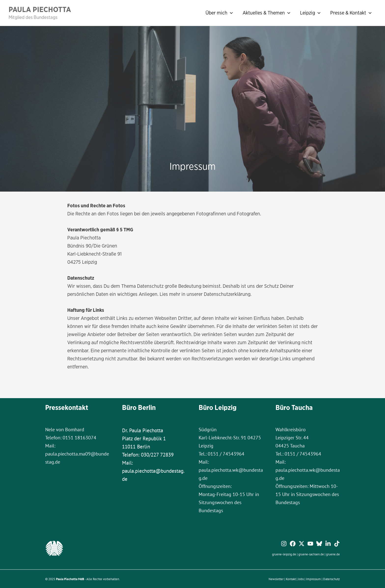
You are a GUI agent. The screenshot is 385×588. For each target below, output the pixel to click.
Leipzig (310, 13)
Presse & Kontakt (351, 13)
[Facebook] (293, 544)
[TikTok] (337, 544)
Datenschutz (331, 579)
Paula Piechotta (40, 9)
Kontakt (291, 579)
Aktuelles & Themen (266, 13)
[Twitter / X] (302, 544)
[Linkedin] (328, 544)
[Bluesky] (319, 544)
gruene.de (333, 554)
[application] (230, 13)
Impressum (313, 579)
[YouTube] (310, 544)
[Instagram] (284, 544)
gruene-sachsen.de (311, 554)
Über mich (219, 13)
